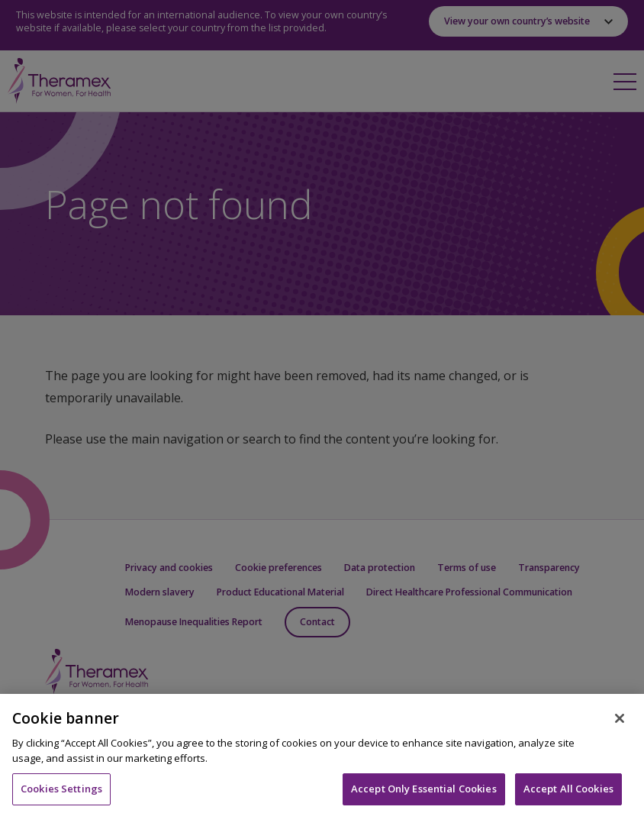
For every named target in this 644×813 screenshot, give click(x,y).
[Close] (620, 727)
